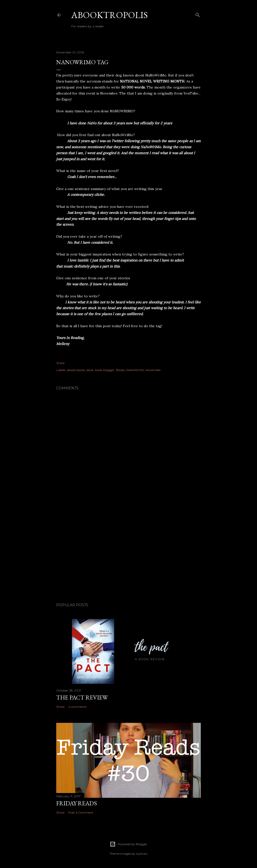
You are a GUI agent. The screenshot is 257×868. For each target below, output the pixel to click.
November (153, 370)
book (90, 370)
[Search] (198, 14)
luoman (142, 854)
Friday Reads (77, 803)
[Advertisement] (128, 555)
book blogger (105, 370)
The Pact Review (82, 697)
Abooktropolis (110, 15)
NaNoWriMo (135, 370)
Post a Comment (81, 812)
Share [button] (60, 363)
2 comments (77, 707)
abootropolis (76, 370)
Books (120, 370)
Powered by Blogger (128, 844)
